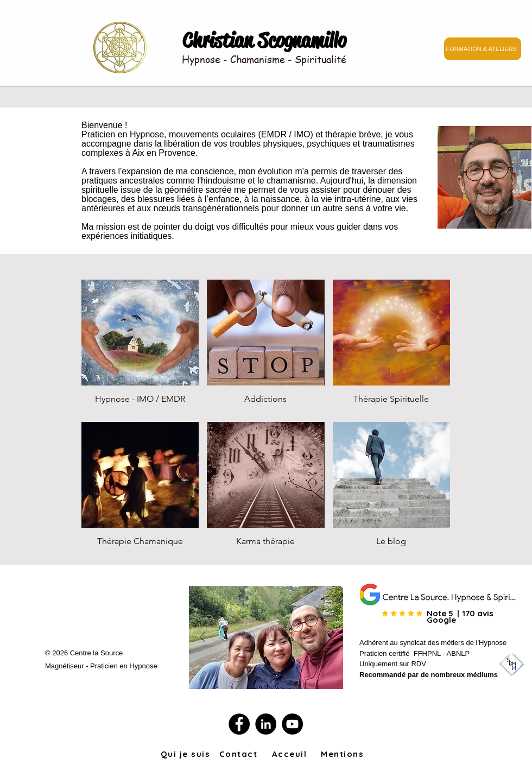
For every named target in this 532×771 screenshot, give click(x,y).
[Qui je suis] (186, 754)
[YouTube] (292, 724)
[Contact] (239, 754)
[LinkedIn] (266, 724)
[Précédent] (202, 638)
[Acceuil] (290, 754)
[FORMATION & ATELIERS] (483, 49)
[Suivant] (330, 638)
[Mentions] (343, 754)
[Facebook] (239, 724)
